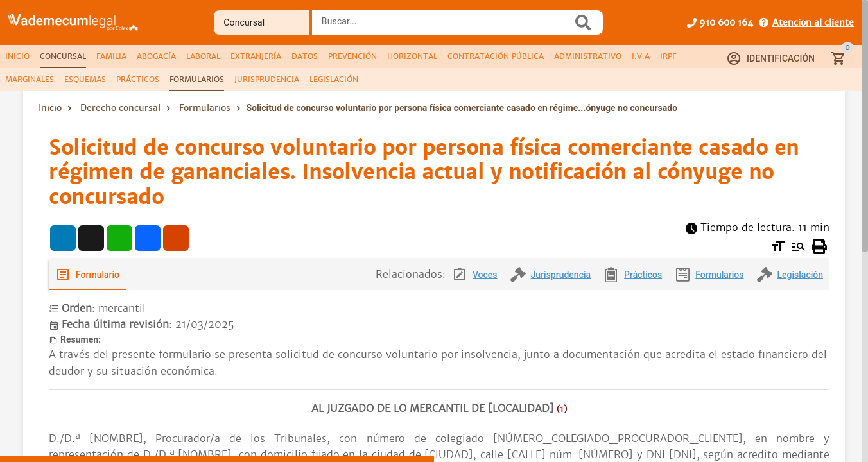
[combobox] (446, 26)
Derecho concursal (120, 108)
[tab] (17, 56)
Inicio (50, 108)
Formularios (205, 108)
